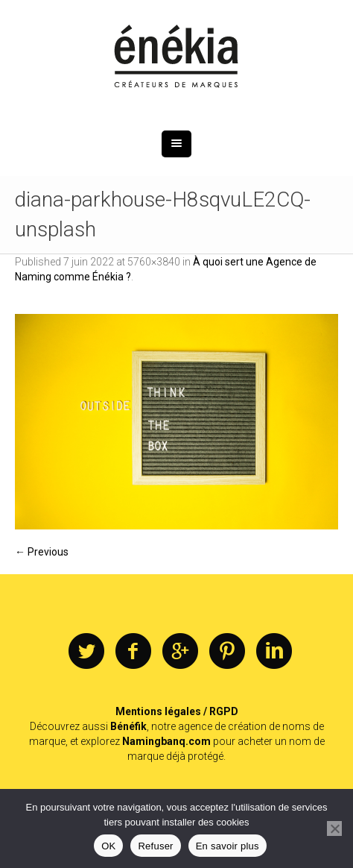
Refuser (155, 846)
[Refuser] (334, 828)
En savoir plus (228, 846)
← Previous (42, 552)
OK (108, 846)
